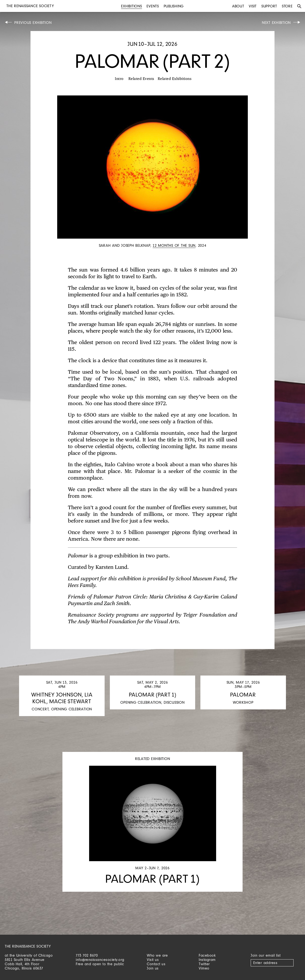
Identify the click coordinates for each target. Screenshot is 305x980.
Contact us (156, 964)
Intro (119, 79)
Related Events (141, 79)
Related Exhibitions (175, 79)
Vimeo (204, 968)
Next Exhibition (276, 23)
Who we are (157, 955)
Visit (253, 6)
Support (269, 6)
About (238, 6)
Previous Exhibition (33, 23)
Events (153, 6)
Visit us (153, 960)
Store (287, 6)
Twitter (204, 964)
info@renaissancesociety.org (100, 960)
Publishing (174, 6)
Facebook (207, 955)
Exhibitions (131, 6)
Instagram (207, 960)
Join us (153, 968)
